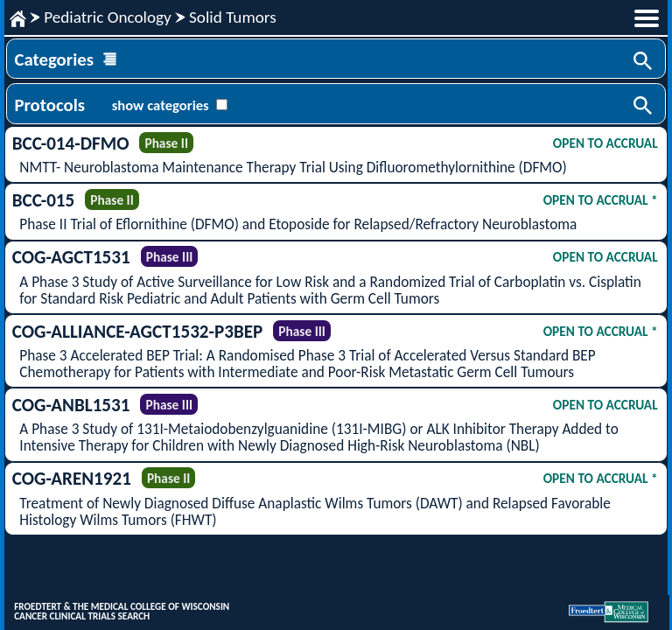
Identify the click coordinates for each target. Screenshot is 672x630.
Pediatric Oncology (108, 17)
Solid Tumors (233, 17)
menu (647, 18)
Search (644, 62)
